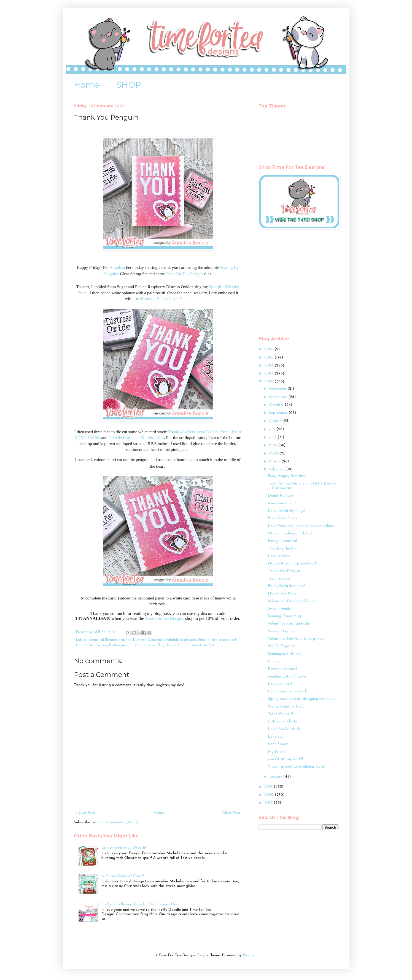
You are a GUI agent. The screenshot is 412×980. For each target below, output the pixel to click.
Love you (276, 661)
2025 (269, 358)
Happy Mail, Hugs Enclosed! (292, 563)
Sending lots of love (285, 654)
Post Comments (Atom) (118, 822)
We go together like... (286, 707)
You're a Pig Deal (283, 631)
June (273, 437)
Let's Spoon (278, 744)
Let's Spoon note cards (288, 691)
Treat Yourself (280, 579)
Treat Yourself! (280, 714)
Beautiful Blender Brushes (110, 640)
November (279, 397)
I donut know (279, 556)
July (273, 429)
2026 (269, 349)
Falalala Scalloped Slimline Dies (136, 437)
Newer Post (85, 813)
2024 (269, 366)
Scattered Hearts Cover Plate (164, 298)
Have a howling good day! (290, 533)
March (275, 461)
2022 (269, 381)
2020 (270, 795)
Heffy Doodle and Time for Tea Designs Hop (140, 904)
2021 (269, 787)
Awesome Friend (282, 503)
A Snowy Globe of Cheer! (123, 876)
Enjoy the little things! (286, 511)
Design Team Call (283, 541)
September (279, 413)
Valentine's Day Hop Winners (293, 601)
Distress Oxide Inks (149, 640)
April (274, 453)
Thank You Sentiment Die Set (193, 432)
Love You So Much (284, 729)
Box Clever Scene (283, 518)
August (276, 421)
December (278, 389)
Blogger (249, 955)
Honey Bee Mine (282, 594)
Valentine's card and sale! (289, 624)
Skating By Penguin (111, 646)
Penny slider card (282, 669)
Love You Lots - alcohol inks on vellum (300, 526)
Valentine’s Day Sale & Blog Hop (296, 639)
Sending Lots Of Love (287, 677)
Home (87, 85)
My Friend (277, 752)
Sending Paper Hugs (285, 616)
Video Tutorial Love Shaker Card (296, 767)
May (274, 445)
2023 (269, 373)
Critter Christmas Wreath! (124, 848)
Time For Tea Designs (184, 274)
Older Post (231, 813)
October (277, 405)
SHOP (129, 85)
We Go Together (282, 646)
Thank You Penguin (284, 571)
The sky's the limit (283, 549)
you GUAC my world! (285, 759)
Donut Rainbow (281, 496)
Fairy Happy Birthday (286, 476)
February (277, 469)
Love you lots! (280, 684)
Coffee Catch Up (282, 721)
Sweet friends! (280, 609)
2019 (269, 803)
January (276, 777)
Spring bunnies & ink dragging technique (302, 699)
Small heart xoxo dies (146, 646)
